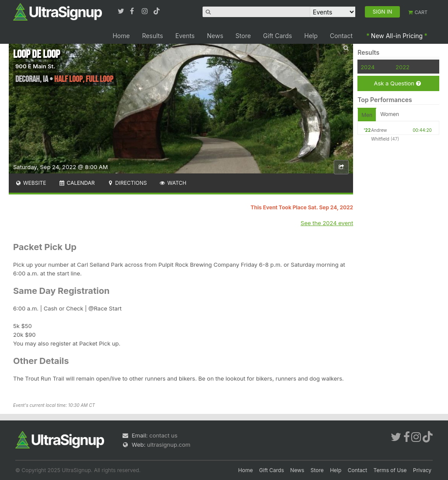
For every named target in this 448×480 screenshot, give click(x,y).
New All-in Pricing (397, 36)
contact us (163, 435)
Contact (341, 36)
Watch (173, 183)
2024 (367, 67)
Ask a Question (397, 83)
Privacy (422, 470)
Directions (127, 183)
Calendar (77, 183)
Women (390, 114)
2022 (402, 67)
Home (121, 36)
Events (185, 36)
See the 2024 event (327, 223)
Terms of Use (390, 470)
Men (367, 115)
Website (31, 183)
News (215, 36)
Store (243, 36)
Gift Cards (277, 36)
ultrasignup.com (169, 445)
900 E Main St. (35, 66)
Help (311, 36)
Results (153, 36)
